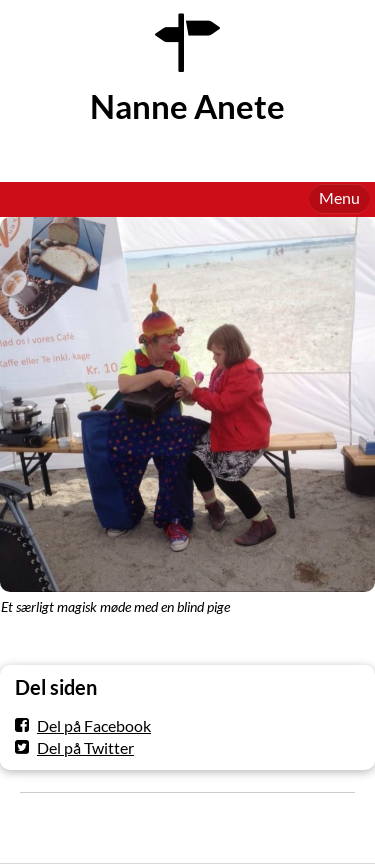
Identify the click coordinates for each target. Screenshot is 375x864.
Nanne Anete (187, 106)
